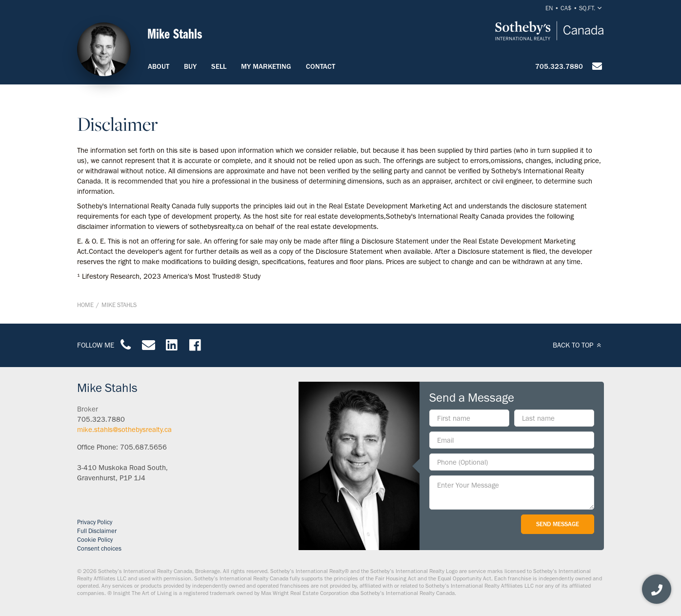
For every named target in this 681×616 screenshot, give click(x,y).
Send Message (558, 524)
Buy (190, 66)
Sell (219, 66)
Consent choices (99, 548)
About (159, 66)
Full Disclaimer (97, 531)
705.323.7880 (559, 66)
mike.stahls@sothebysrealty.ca (124, 430)
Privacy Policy (95, 522)
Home (85, 305)
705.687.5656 (143, 447)
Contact (320, 66)
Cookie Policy (95, 540)
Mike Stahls (119, 305)
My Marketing (266, 66)
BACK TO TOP (578, 345)
